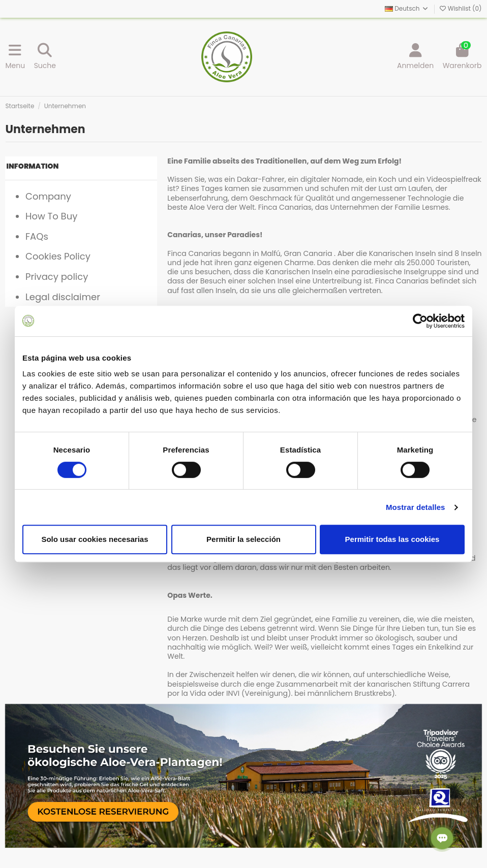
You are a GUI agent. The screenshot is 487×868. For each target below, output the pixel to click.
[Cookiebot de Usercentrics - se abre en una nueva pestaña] (420, 321)
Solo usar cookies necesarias (95, 539)
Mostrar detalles (416, 507)
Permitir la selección (244, 539)
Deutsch (407, 8)
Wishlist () (461, 8)
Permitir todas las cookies (392, 539)
